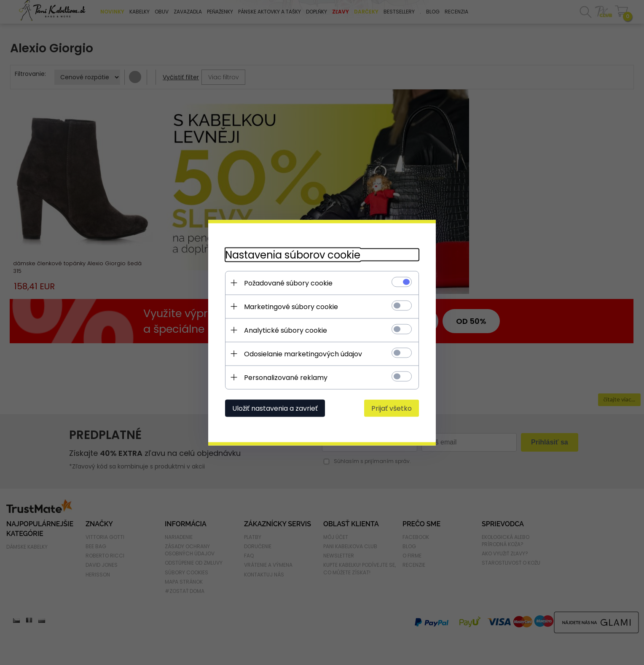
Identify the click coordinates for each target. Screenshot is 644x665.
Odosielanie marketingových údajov (303, 354)
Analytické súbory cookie (286, 330)
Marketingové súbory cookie (291, 306)
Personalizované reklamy (286, 377)
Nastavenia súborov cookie (293, 254)
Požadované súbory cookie (288, 283)
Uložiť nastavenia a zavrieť (275, 408)
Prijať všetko (392, 408)
